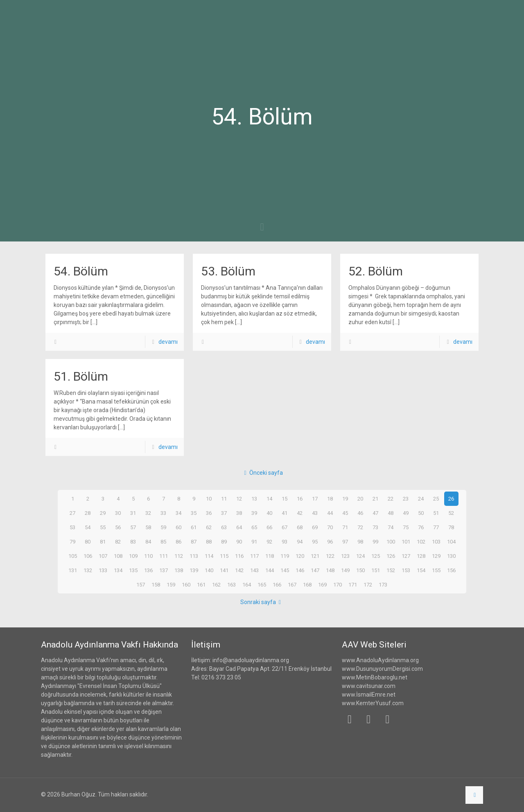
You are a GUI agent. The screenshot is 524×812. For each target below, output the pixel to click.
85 (163, 541)
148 (330, 570)
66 (269, 527)
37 (224, 513)
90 (239, 541)
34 (178, 513)
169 (323, 584)
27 (72, 513)
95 (315, 541)
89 (224, 541)
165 (262, 584)
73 (375, 527)
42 (300, 513)
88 (209, 541)
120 (300, 556)
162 (217, 584)
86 (178, 541)
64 (239, 527)
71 (345, 527)
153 (406, 570)
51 (436, 513)
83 (133, 541)
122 (330, 556)
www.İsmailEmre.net (369, 695)
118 (269, 556)
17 (315, 498)
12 (239, 498)
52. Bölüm (376, 271)
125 (375, 556)
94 (300, 541)
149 (345, 570)
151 (375, 570)
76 (421, 527)
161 (201, 584)
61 (194, 527)
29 (103, 513)
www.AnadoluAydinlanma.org (380, 660)
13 (254, 498)
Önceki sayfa (262, 473)
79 (72, 541)
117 (254, 556)
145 (285, 570)
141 (224, 570)
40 (269, 513)
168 (307, 584)
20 (360, 498)
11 (224, 498)
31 (133, 513)
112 (178, 556)
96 (330, 541)
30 (118, 513)
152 (391, 570)
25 (436, 498)
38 (239, 513)
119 (285, 556)
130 (451, 556)
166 (277, 584)
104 (451, 541)
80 (88, 541)
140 (209, 570)
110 (148, 556)
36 (209, 513)
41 (285, 513)
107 (103, 556)
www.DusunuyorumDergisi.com (382, 669)
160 (186, 584)
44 (330, 513)
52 (451, 513)
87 (194, 541)
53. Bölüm (228, 271)
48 (391, 513)
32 (148, 513)
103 (436, 541)
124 (360, 556)
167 (292, 584)
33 (163, 513)
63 (224, 527)
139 (194, 570)
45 (345, 513)
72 (360, 527)
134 (118, 570)
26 (451, 498)
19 (345, 498)
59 (163, 527)
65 (254, 527)
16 (300, 498)
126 (391, 556)
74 (391, 527)
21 (375, 498)
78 (451, 527)
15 (285, 498)
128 (421, 556)
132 (88, 570)
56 (118, 527)
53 (72, 527)
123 (345, 556)
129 (436, 556)
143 (254, 570)
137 (163, 570)
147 (315, 570)
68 (300, 527)
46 (360, 513)
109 (133, 556)
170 (338, 584)
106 (88, 556)
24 (421, 498)
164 (247, 584)
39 (254, 513)
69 (315, 527)
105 (72, 556)
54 (88, 527)
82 (118, 541)
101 (406, 541)
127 (406, 556)
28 (88, 513)
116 (239, 556)
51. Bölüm (81, 376)
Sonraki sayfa (262, 602)
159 (171, 584)
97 (345, 541)
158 (156, 584)
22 (391, 498)
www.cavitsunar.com (369, 686)
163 (232, 584)
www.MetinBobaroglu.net (375, 677)
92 (269, 541)
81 (103, 541)
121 (315, 556)
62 (209, 527)
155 (436, 570)
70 (330, 527)
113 (194, 556)
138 (178, 570)
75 (406, 527)
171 (353, 584)
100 (391, 541)
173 (383, 584)
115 (224, 556)
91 (254, 541)
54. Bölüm (81, 271)
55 (103, 527)
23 (406, 498)
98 (360, 541)
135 (133, 570)
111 (163, 556)
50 (421, 513)
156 (451, 570)
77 (436, 527)
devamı (168, 342)
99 (375, 541)
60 (178, 527)
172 (368, 584)
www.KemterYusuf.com (373, 703)
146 (300, 570)
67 (285, 527)
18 (330, 498)
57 (133, 527)
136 (148, 570)
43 (315, 513)
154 (421, 570)
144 (269, 570)
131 (72, 570)
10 (209, 498)
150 (360, 570)
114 (209, 556)
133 (103, 570)
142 (239, 570)
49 (406, 513)
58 (148, 527)
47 (375, 513)
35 (194, 513)
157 (141, 584)
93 (285, 541)
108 (118, 556)
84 (148, 541)
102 (421, 541)
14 (269, 498)
